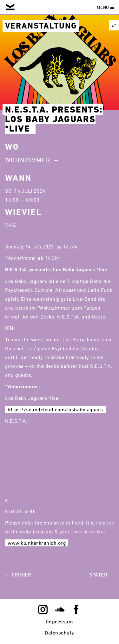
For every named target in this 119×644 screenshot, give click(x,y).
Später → (102, 575)
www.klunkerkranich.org (37, 543)
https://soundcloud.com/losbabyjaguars (55, 409)
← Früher (18, 575)
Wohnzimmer (28, 160)
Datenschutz (60, 633)
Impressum (60, 621)
